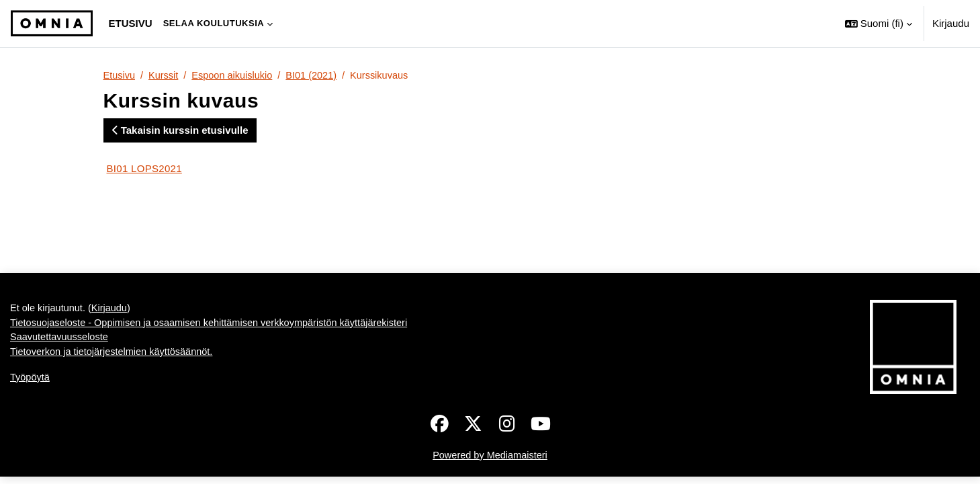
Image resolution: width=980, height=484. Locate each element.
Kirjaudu (951, 23)
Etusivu (120, 76)
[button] (879, 24)
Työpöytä (31, 381)
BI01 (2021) (317, 76)
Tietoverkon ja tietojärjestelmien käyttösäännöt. (115, 355)
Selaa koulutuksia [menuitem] (214, 23)
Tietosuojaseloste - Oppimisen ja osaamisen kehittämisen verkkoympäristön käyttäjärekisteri (216, 325)
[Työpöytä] (52, 24)
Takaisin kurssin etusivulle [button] (180, 131)
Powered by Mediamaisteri (490, 456)
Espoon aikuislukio (236, 76)
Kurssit (165, 76)
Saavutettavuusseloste (61, 340)
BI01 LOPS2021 (144, 169)
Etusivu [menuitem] (131, 23)
